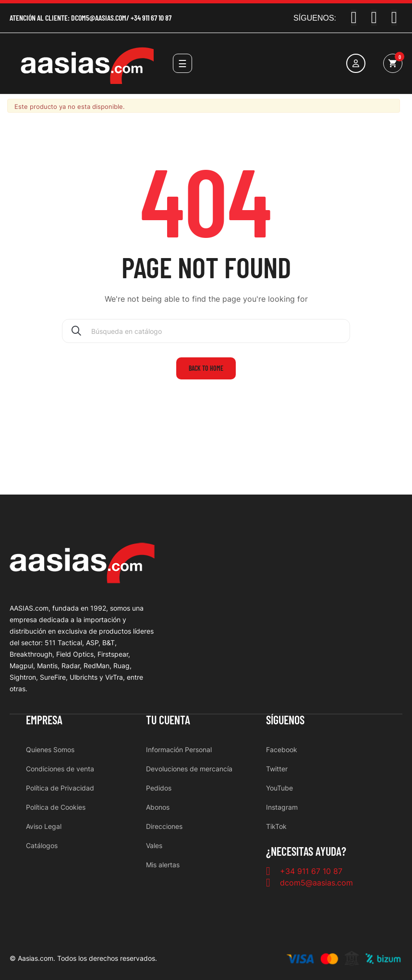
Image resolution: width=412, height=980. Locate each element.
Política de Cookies (56, 807)
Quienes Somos (50, 750)
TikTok (276, 826)
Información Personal (179, 750)
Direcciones (164, 826)
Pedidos (159, 788)
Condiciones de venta (60, 769)
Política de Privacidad (60, 788)
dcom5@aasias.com (99, 18)
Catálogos (42, 845)
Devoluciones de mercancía (189, 769)
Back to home (206, 368)
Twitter (277, 769)
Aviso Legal (44, 826)
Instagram (282, 807)
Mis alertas (163, 865)
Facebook (282, 750)
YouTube (279, 788)
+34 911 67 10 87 (151, 18)
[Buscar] (206, 331)
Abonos (158, 807)
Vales (154, 845)
